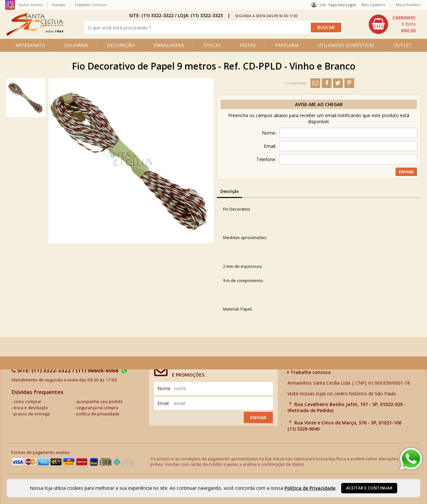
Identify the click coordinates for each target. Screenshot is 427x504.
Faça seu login (342, 5)
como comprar (28, 402)
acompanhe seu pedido (100, 402)
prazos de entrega (32, 414)
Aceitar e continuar (369, 488)
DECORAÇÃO (121, 45)
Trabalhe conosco (309, 372)
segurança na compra (97, 408)
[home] (35, 34)
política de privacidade (98, 414)
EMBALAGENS (169, 45)
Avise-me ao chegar (319, 104)
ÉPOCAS (212, 45)
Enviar (258, 417)
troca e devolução (31, 408)
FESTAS (248, 45)
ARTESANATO (30, 45)
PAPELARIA (287, 45)
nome (164, 388)
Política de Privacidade (310, 488)
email (163, 403)
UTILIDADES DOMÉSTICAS (346, 45)
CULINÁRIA (76, 45)
